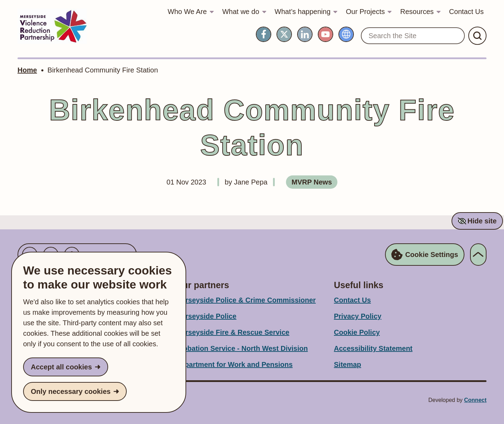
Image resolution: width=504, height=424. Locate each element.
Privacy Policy (358, 316)
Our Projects (365, 12)
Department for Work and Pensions (234, 364)
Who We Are (187, 12)
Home (27, 70)
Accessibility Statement (373, 348)
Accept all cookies (61, 367)
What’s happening (303, 12)
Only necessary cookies (71, 391)
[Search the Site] (413, 36)
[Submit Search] (477, 36)
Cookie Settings (425, 255)
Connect (475, 400)
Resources (417, 12)
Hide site (482, 221)
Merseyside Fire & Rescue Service (233, 332)
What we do (241, 12)
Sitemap (348, 364)
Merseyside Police (206, 316)
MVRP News (312, 182)
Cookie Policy (357, 332)
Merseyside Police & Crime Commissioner (246, 300)
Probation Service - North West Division (242, 348)
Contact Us (466, 12)
